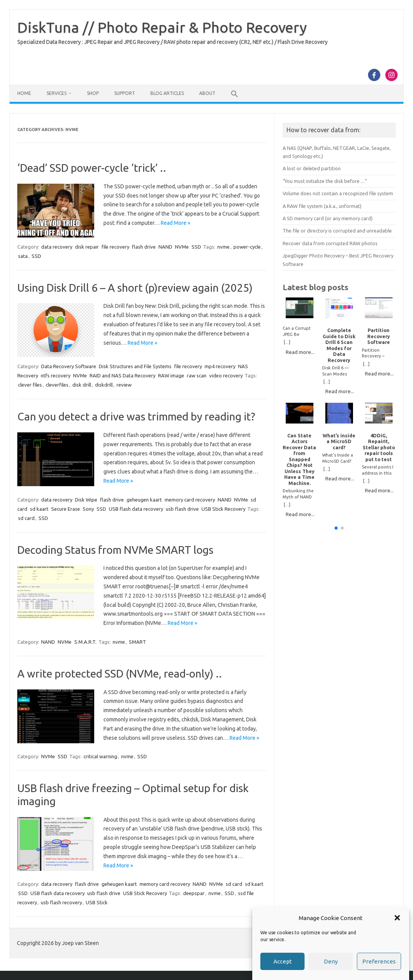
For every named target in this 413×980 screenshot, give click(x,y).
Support (125, 93)
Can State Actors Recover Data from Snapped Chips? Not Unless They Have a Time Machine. (299, 459)
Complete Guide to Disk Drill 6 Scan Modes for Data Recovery (339, 345)
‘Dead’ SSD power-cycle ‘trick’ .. (92, 168)
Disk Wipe (86, 500)
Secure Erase (66, 509)
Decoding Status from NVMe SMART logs (115, 550)
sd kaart (39, 509)
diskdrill (104, 385)
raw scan (197, 375)
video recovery (226, 375)
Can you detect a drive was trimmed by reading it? (136, 416)
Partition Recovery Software (379, 336)
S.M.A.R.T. (85, 642)
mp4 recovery (220, 366)
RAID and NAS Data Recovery (122, 375)
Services (57, 93)
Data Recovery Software (69, 366)
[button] (397, 918)
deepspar (194, 893)
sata (23, 256)
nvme (223, 247)
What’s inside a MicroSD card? (339, 441)
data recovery (57, 247)
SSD (196, 247)
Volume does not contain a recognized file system (338, 193)
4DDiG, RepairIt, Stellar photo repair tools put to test (379, 447)
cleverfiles (57, 385)
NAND (165, 247)
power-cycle (247, 247)
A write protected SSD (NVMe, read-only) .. (120, 674)
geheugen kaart (144, 500)
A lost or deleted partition (312, 168)
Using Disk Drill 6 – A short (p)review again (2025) (135, 288)
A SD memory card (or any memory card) (328, 218)
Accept (283, 961)
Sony (88, 509)
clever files (30, 385)
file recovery (115, 247)
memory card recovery (190, 500)
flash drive (144, 247)
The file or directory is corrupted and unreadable (337, 231)
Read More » (176, 223)
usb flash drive (182, 509)
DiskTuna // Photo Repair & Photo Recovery (162, 27)
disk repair (87, 247)
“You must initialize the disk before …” (325, 181)
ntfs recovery (56, 375)
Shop (93, 93)
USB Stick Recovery (223, 509)
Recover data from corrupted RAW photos (330, 243)
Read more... (300, 352)
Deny (331, 961)
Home (24, 93)
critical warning (100, 756)
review (124, 385)
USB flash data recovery (136, 509)
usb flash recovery (61, 902)
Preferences (379, 961)
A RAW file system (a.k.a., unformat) (322, 206)
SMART (137, 642)
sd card (26, 518)
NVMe (182, 247)
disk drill (82, 385)
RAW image (171, 375)
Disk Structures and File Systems (135, 366)
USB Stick (97, 902)
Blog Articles (167, 93)
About (207, 93)
